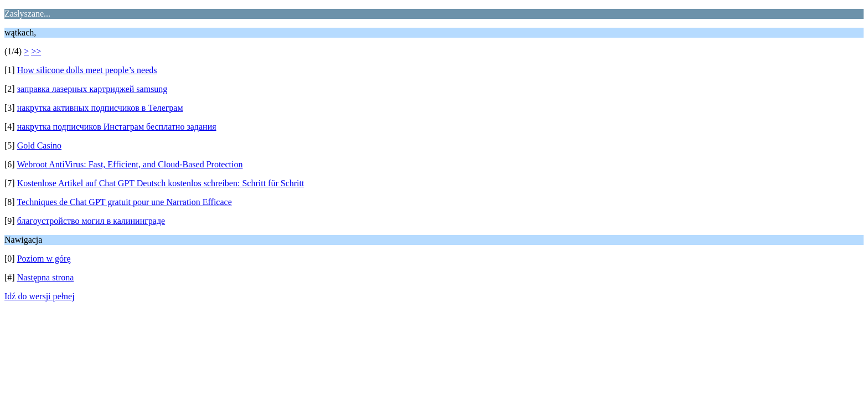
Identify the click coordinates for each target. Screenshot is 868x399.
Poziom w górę (44, 259)
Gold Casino (39, 145)
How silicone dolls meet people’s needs (87, 70)
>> (36, 51)
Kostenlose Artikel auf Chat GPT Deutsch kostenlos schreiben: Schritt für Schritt (161, 183)
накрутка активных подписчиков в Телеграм (100, 108)
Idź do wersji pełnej (40, 296)
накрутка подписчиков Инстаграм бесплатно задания (117, 127)
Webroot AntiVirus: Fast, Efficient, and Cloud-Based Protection (130, 164)
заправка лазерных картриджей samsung (92, 89)
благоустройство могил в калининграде (91, 221)
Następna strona (46, 277)
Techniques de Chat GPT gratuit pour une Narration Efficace (124, 202)
